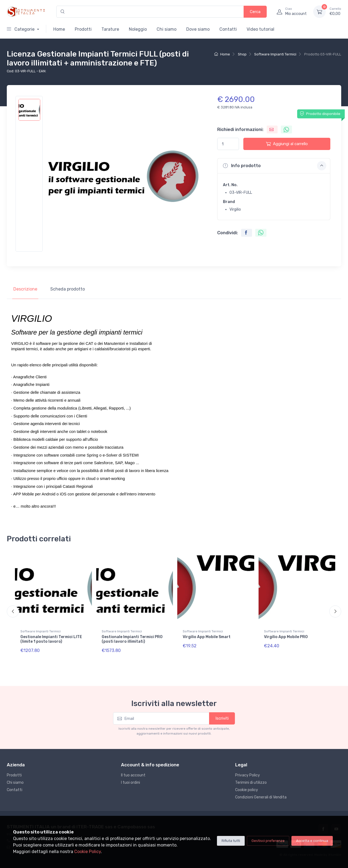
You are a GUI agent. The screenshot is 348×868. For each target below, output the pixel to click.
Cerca (255, 12)
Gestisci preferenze (268, 841)
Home (59, 29)
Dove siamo (198, 29)
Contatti (228, 29)
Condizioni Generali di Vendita (261, 797)
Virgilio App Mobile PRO (286, 637)
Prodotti (83, 29)
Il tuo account (133, 775)
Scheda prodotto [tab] (68, 289)
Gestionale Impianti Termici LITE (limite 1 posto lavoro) (51, 639)
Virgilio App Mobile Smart (207, 637)
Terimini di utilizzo (251, 783)
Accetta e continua (312, 841)
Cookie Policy (88, 852)
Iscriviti (222, 718)
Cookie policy (247, 790)
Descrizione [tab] (25, 289)
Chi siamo (167, 29)
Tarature (110, 29)
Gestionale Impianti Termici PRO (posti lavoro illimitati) (132, 639)
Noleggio (138, 29)
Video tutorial (260, 29)
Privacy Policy (248, 775)
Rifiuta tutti (231, 841)
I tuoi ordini (130, 783)
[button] (274, 166)
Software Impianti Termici (275, 54)
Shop (242, 54)
